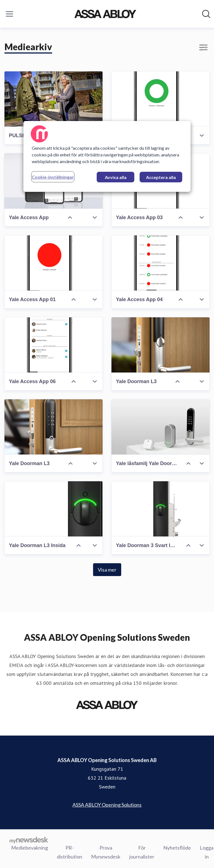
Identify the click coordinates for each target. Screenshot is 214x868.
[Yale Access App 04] (160, 263)
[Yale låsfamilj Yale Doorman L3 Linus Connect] (160, 427)
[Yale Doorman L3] (160, 345)
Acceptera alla (161, 177)
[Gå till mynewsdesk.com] (29, 840)
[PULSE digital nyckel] (53, 99)
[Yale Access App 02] (160, 99)
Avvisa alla (116, 177)
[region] (107, 156)
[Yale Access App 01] (53, 263)
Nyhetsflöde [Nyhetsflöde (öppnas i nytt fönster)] (177, 848)
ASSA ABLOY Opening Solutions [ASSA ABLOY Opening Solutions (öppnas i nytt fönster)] (107, 805)
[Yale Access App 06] (53, 345)
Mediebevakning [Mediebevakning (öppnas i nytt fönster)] (30, 848)
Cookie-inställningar (53, 177)
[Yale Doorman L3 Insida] (53, 509)
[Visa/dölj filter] (203, 47)
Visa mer (107, 570)
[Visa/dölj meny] (9, 14)
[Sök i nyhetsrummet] (206, 14)
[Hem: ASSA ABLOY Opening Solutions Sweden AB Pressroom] (105, 14)
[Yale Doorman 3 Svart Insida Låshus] (160, 509)
